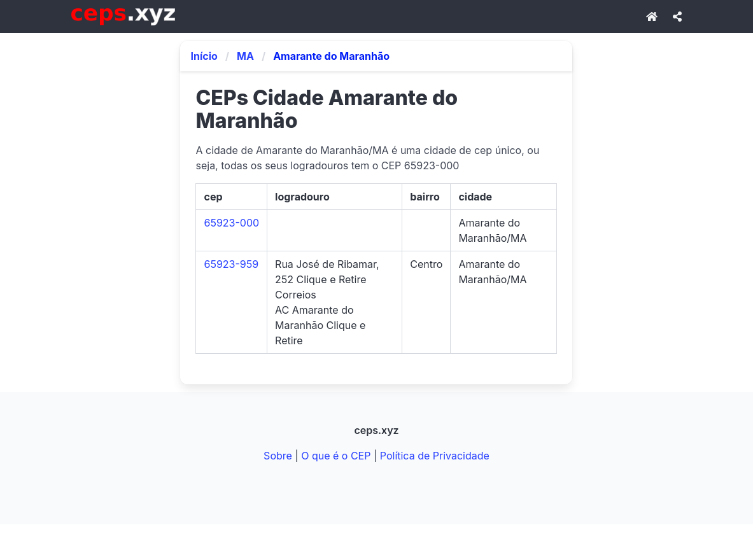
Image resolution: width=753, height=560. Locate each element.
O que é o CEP (336, 456)
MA (245, 56)
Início (204, 56)
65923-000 (231, 223)
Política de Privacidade (435, 456)
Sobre (278, 456)
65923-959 (231, 264)
